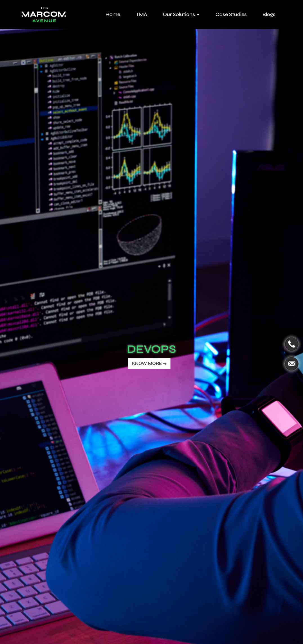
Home (113, 14)
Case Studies (231, 14)
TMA (142, 14)
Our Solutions (181, 14)
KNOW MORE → (149, 363)
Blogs (269, 14)
